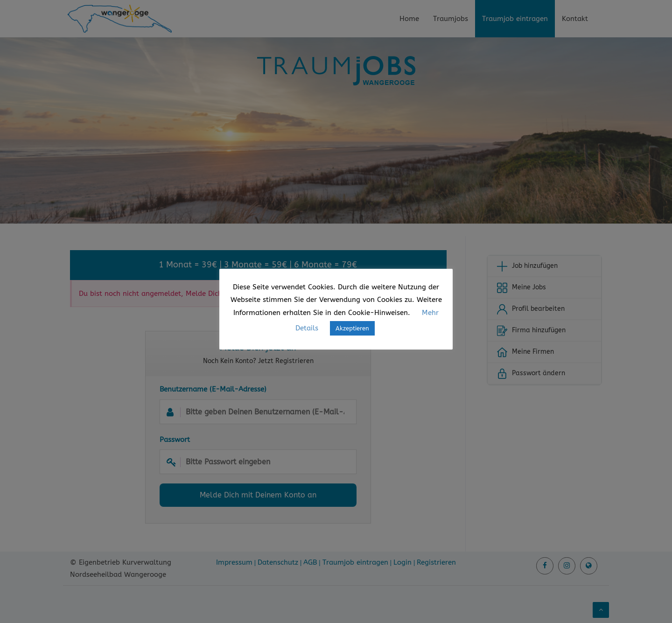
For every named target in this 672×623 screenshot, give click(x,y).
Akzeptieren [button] (352, 328)
